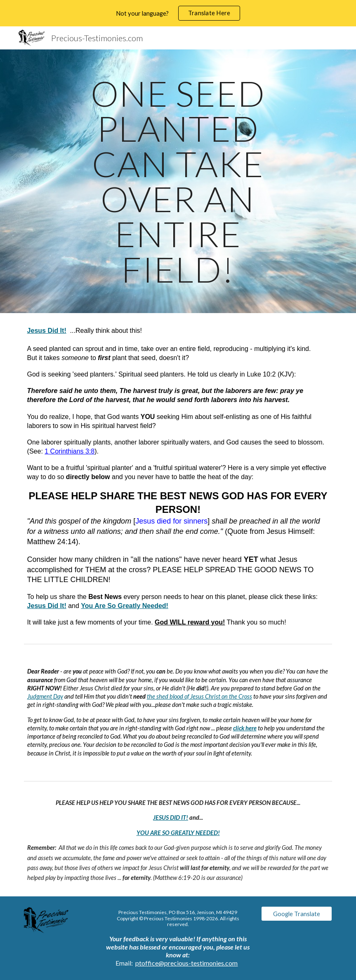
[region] (178, 13)
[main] (178, 181)
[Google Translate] (297, 914)
